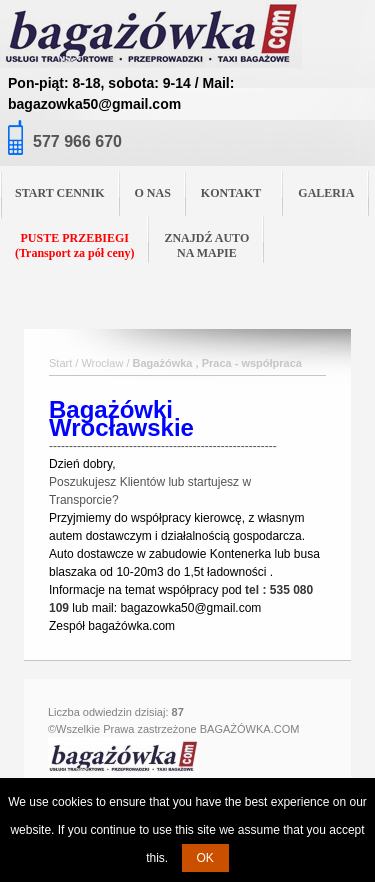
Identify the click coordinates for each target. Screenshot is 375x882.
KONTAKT (238, 191)
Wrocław (102, 363)
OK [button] (205, 858)
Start (60, 363)
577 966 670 (77, 141)
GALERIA (326, 193)
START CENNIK (60, 193)
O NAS (153, 193)
